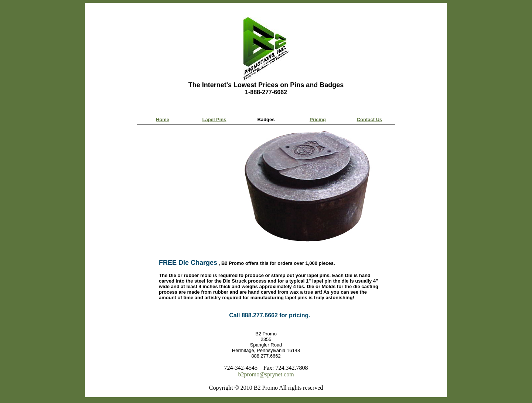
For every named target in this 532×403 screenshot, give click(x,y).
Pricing (318, 119)
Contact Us (370, 119)
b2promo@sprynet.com (266, 374)
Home (163, 119)
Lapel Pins (214, 119)
